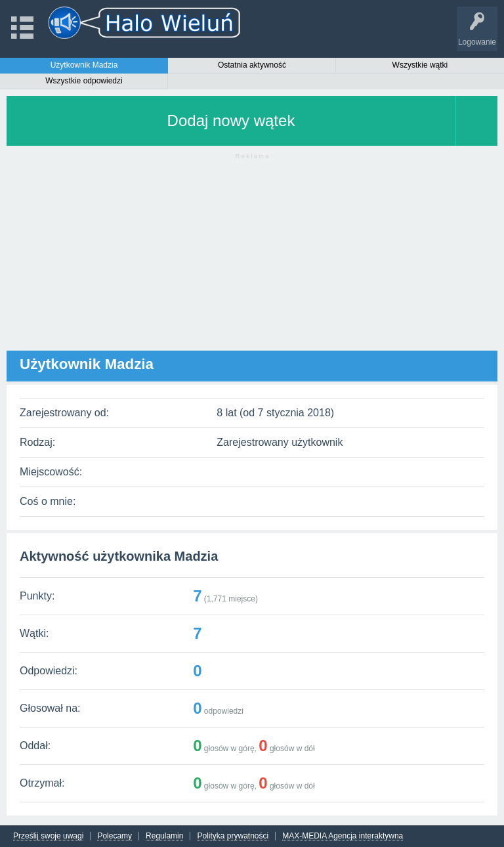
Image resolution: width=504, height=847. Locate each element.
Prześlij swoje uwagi (48, 836)
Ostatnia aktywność (252, 65)
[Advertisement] (252, 259)
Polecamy (115, 836)
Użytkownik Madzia (84, 65)
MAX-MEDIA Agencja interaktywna (343, 836)
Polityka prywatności (233, 836)
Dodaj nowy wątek (231, 120)
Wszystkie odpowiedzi (84, 81)
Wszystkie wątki (420, 65)
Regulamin (164, 836)
